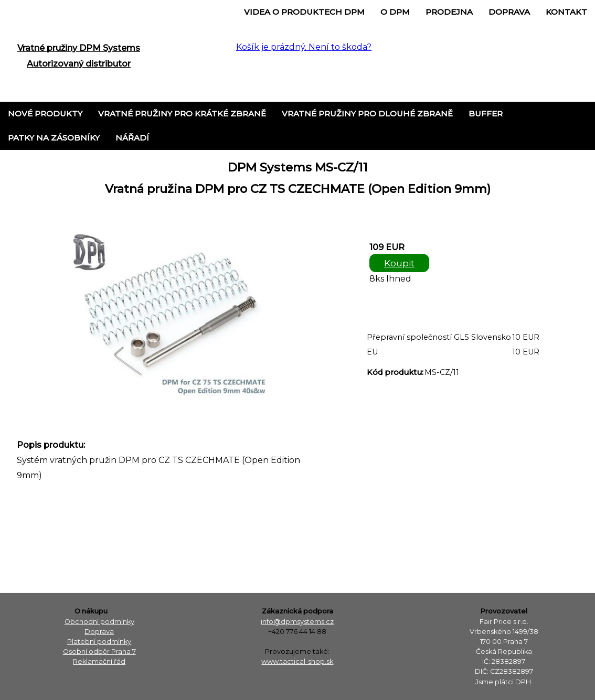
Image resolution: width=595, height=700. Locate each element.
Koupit (399, 263)
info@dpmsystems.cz (297, 622)
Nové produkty (45, 114)
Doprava (509, 12)
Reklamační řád (99, 661)
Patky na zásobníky (54, 138)
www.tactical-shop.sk (297, 661)
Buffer (486, 114)
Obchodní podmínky (99, 622)
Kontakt (566, 12)
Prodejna (449, 12)
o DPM (395, 12)
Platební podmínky (99, 642)
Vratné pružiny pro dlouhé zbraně (367, 114)
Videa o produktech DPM (304, 12)
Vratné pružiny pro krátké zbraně (182, 114)
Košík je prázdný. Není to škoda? (304, 47)
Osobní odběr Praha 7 (99, 651)
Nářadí (132, 138)
